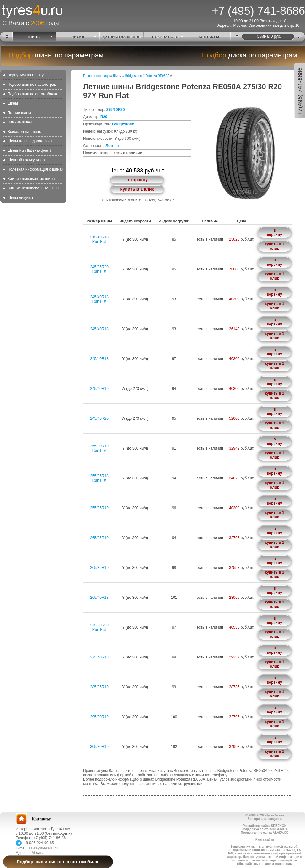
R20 (104, 117)
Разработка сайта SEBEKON (265, 826)
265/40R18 (99, 598)
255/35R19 (99, 508)
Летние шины (19, 113)
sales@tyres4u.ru (43, 848)
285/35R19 (99, 687)
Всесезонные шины (25, 132)
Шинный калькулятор (26, 160)
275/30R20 (116, 110)
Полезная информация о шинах (35, 169)
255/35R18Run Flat (99, 478)
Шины (13, 103)
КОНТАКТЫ (209, 37)
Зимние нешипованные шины (33, 188)
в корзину (137, 180)
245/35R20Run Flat (99, 269)
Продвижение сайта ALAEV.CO (265, 833)
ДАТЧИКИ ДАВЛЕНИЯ (122, 37)
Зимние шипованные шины (31, 179)
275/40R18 (99, 657)
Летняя (112, 146)
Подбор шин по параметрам (32, 85)
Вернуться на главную (27, 75)
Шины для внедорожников (30, 141)
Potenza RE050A (157, 76)
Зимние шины (20, 122)
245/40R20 (99, 418)
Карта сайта (265, 840)
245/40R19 (99, 389)
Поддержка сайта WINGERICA (265, 829)
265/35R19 (99, 538)
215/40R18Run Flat (99, 239)
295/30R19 (99, 717)
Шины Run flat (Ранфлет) (29, 150)
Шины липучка (20, 198)
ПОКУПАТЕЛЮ (165, 37)
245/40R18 (99, 329)
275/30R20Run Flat (99, 627)
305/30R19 (99, 747)
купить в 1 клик (137, 189)
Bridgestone (134, 76)
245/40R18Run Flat (99, 299)
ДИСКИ (78, 37)
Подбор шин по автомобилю (32, 94)
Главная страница (96, 76)
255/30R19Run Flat (99, 448)
